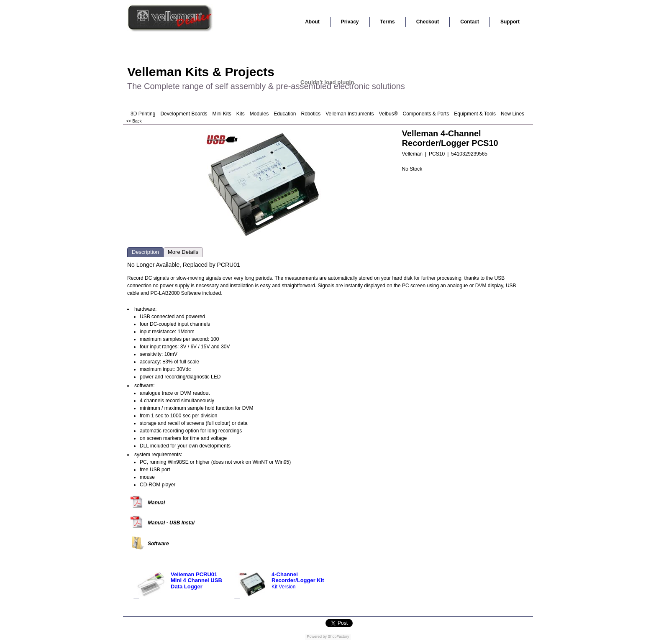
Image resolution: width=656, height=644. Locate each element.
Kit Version (283, 587)
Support (510, 22)
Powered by (317, 636)
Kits (241, 114)
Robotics (311, 114)
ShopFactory (338, 636)
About (312, 22)
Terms (388, 22)
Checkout (428, 22)
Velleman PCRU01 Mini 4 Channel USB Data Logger (196, 580)
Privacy (350, 22)
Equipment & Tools (475, 114)
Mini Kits (222, 114)
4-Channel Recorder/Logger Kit (298, 577)
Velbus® (388, 114)
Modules (259, 114)
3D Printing (143, 114)
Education (285, 114)
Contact (470, 22)
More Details (183, 252)
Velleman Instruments (350, 114)
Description (145, 252)
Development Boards (184, 114)
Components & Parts (426, 114)
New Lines (512, 114)
